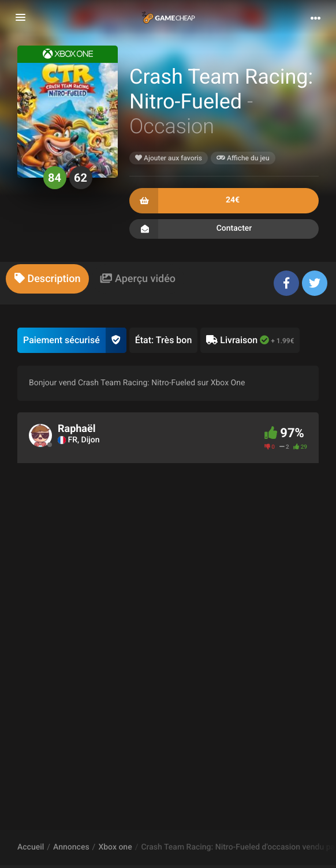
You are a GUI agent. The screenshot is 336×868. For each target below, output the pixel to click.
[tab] (47, 279)
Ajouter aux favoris (169, 158)
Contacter (224, 229)
